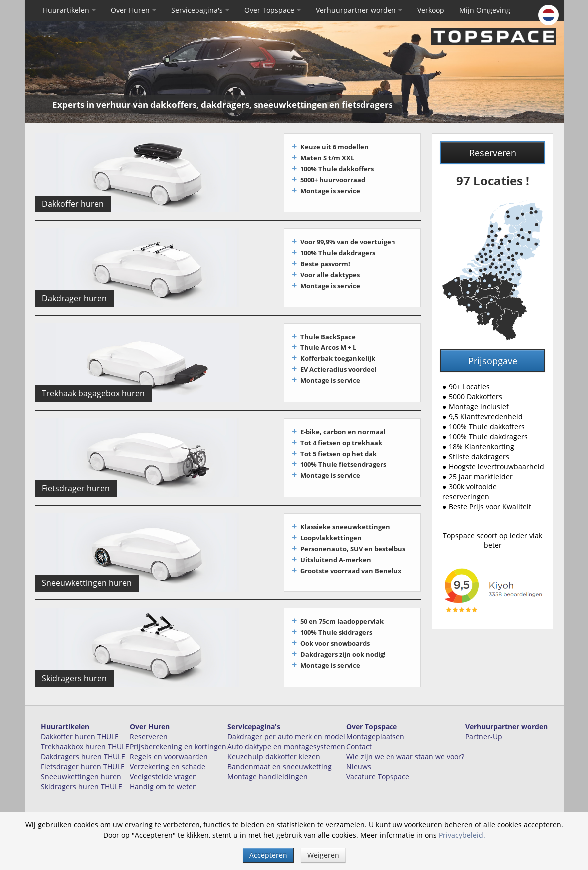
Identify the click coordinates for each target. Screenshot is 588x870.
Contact (359, 734)
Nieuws (359, 754)
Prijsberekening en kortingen (178, 734)
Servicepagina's (200, 10)
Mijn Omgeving (485, 10)
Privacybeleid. (462, 835)
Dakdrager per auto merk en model (286, 724)
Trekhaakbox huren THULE (85, 734)
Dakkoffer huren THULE (80, 724)
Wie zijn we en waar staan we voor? (405, 744)
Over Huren (133, 10)
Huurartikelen (69, 10)
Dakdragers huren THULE (83, 744)
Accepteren (268, 855)
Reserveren (493, 153)
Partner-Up (484, 724)
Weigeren (323, 855)
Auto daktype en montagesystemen (286, 734)
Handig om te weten (163, 774)
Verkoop (431, 10)
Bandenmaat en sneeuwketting (280, 754)
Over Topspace (273, 10)
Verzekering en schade (168, 754)
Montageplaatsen (375, 724)
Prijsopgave (493, 361)
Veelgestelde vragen (163, 764)
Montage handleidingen (268, 764)
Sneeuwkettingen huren (81, 764)
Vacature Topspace (378, 764)
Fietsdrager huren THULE (83, 754)
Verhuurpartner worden (359, 10)
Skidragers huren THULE (82, 774)
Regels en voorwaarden (169, 744)
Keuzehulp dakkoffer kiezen (274, 744)
